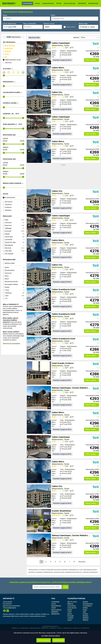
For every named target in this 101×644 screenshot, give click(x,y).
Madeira (85, 620)
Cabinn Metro (58, 68)
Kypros (70, 614)
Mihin (53, 15)
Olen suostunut (44, 640)
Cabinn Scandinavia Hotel (63, 289)
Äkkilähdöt (82, 3)
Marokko (86, 618)
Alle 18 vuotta (72, 602)
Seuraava (82, 562)
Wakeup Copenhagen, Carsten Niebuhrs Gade (72, 388)
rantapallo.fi (53, 628)
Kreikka (85, 608)
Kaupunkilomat (48, 3)
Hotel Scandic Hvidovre (63, 363)
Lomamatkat (27, 3)
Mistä (5, 15)
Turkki (69, 612)
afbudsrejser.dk (35, 628)
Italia (84, 612)
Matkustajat (83, 24)
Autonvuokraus (70, 3)
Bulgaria (86, 616)
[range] (4, 75)
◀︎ (29, 53)
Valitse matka (91, 60)
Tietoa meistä (7, 602)
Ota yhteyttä (7, 604)
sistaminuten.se (25, 628)
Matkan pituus (49, 24)
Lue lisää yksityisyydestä (50, 636)
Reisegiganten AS (53, 626)
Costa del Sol (72, 608)
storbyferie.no (85, 628)
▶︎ (49, 53)
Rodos (85, 610)
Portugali (70, 616)
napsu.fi (60, 628)
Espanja (85, 602)
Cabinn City (57, 92)
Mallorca (70, 604)
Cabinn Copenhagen (61, 43)
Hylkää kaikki (58, 640)
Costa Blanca (87, 606)
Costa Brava (72, 606)
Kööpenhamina (57, 45)
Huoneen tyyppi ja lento (62, 60)
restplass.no (15, 628)
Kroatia (85, 614)
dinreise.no (76, 628)
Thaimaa (70, 618)
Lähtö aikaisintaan (10, 24)
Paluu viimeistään (30, 24)
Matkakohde (93, 3)
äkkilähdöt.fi (45, 628)
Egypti (70, 620)
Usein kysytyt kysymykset (11, 343)
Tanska (67, 45)
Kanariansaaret (88, 604)
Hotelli (59, 3)
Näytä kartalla (34, 38)
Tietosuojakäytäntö (9, 608)
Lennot (37, 3)
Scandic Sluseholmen (61, 511)
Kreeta (70, 610)
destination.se (68, 628)
